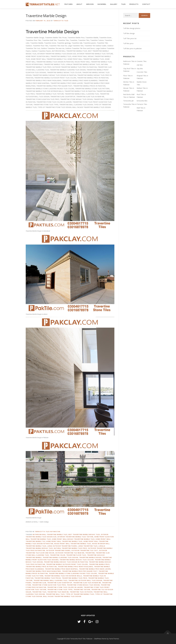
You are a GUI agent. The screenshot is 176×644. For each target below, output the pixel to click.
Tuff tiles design (129, 33)
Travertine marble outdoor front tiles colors (67, 564)
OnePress (98, 639)
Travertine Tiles (39, 592)
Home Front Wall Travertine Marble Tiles (64, 541)
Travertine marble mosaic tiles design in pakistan (66, 562)
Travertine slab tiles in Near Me (87, 583)
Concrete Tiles (142, 72)
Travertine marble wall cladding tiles (51, 580)
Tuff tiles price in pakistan (132, 48)
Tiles (123, 4)
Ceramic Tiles (142, 61)
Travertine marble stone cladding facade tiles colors (73, 573)
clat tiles (140, 65)
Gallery (114, 4)
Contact (146, 4)
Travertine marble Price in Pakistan (41, 567)
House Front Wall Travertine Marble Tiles (73, 544)
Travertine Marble (34, 557)
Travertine (90, 553)
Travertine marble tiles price (75, 578)
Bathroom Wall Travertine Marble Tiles (50, 535)
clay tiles (140, 69)
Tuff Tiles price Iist (130, 38)
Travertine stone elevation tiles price (49, 585)
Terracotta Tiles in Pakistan (47, 532)
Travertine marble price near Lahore (95, 569)
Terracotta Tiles (61, 21)
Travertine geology (96, 555)
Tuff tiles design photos (132, 28)
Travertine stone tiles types (60, 590)
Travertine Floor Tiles (76, 555)
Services (90, 4)
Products (134, 4)
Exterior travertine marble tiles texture (75, 537)
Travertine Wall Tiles (55, 594)
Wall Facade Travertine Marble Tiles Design (62, 596)
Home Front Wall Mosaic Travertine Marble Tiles (73, 539)
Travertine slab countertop (60, 583)
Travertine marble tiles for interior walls (63, 576)
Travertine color (58, 555)
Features (69, 4)
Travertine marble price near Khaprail (61, 569)
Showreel (102, 4)
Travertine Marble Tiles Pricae (48, 578)
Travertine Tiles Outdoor (81, 592)
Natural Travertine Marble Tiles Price (70, 548)
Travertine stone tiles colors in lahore (65, 587)
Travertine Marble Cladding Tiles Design (60, 557)
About (79, 4)
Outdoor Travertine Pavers (58, 550)
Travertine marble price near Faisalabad (75, 567)
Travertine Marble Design (90, 557)
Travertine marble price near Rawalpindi (43, 571)
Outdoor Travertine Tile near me (70, 553)
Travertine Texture (82, 590)
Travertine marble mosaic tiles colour (77, 560)
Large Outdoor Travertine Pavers (62, 546)
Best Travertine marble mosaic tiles (84, 535)
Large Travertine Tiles (88, 546)
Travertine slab (39, 583)
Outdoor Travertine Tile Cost (85, 550)
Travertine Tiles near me (58, 592)
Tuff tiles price (128, 43)
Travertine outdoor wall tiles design (85, 580)
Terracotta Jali (128, 101)
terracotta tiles (142, 101)
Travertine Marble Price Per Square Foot (80, 571)
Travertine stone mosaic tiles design (83, 585)
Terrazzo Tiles (142, 104)
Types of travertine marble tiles (80, 594)
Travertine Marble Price (99, 564)
